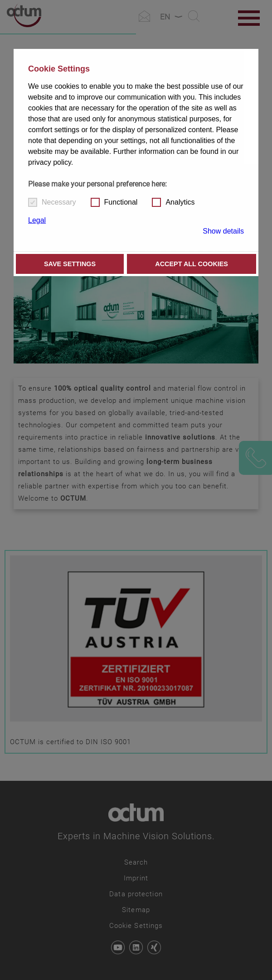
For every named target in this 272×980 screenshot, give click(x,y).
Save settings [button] (70, 264)
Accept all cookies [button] (192, 264)
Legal (37, 220)
